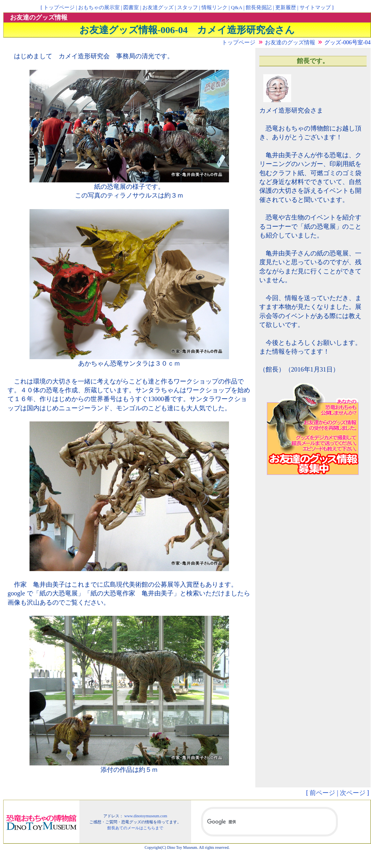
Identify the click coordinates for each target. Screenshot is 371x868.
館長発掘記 (259, 8)
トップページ (59, 8)
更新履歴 (286, 8)
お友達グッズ (158, 8)
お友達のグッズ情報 (290, 42)
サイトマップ (315, 8)
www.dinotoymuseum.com (146, 816)
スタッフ (187, 8)
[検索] (269, 822)
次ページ (353, 793)
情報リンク (214, 8)
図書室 (131, 8)
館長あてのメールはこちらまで (135, 828)
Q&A (237, 8)
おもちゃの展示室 (99, 8)
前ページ (322, 793)
